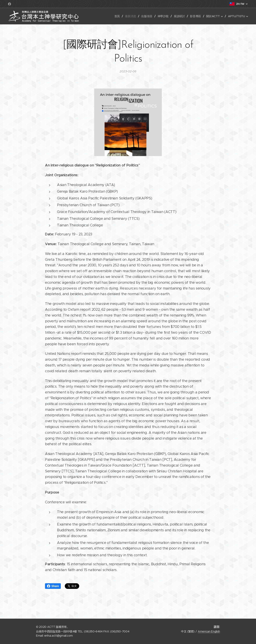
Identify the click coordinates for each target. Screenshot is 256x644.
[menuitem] (117, 16)
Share (53, 586)
